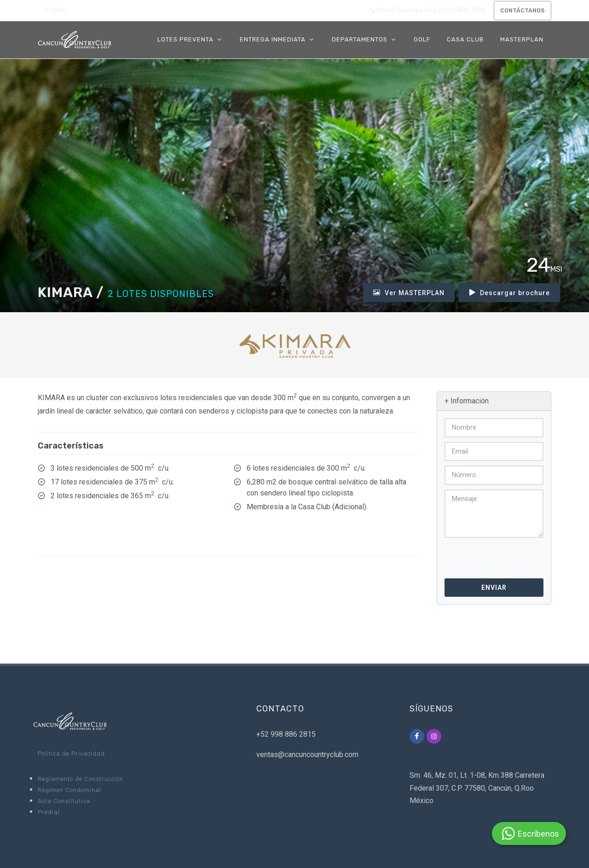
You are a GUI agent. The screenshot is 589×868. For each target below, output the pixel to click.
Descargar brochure (509, 292)
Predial (49, 812)
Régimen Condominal (69, 790)
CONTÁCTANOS (521, 10)
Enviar (494, 588)
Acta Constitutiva (64, 801)
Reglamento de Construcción (81, 779)
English (56, 10)
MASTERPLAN (522, 39)
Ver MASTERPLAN (409, 292)
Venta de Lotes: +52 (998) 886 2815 (424, 11)
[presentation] (494, 555)
